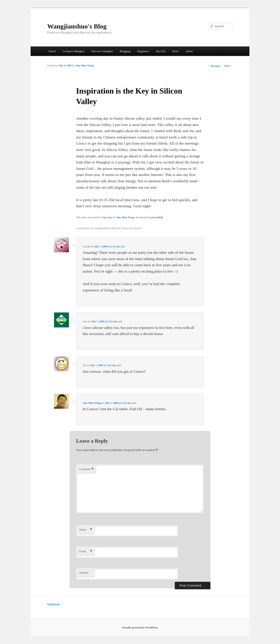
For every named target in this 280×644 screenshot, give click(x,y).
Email (86, 551)
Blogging (125, 51)
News (175, 51)
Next (228, 66)
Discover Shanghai (102, 51)
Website (84, 573)
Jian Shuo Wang (85, 66)
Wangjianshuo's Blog (77, 26)
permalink (157, 217)
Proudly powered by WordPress (140, 628)
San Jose (107, 217)
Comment (86, 469)
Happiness (143, 51)
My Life (161, 51)
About (189, 51)
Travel (52, 51)
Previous (214, 66)
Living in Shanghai (73, 51)
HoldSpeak (53, 604)
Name (86, 530)
